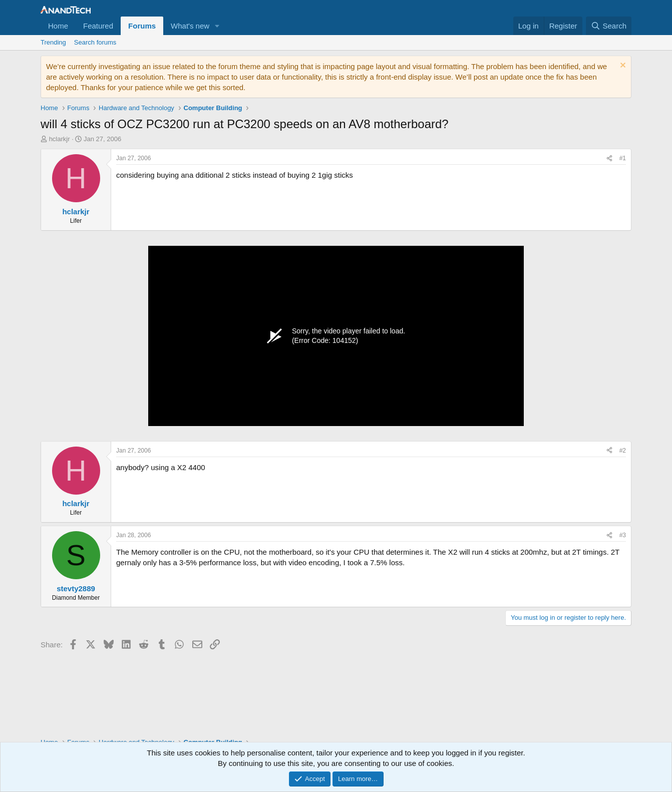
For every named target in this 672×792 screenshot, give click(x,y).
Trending (53, 42)
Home (58, 26)
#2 (623, 451)
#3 (623, 535)
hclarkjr (60, 139)
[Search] (609, 26)
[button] (217, 26)
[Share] (609, 158)
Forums (142, 26)
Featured (98, 26)
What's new (190, 26)
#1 (623, 158)
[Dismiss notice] (622, 66)
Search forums (95, 42)
